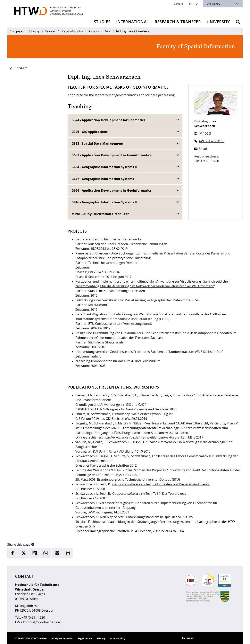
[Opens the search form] (238, 22)
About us (94, 31)
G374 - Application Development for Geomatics (108, 120)
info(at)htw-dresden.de (43, 622)
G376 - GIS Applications (90, 132)
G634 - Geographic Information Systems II (104, 167)
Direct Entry (213, 4)
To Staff (18, 68)
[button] (33, 544)
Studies (102, 22)
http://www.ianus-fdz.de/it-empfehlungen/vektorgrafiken (145, 437)
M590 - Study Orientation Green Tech (100, 214)
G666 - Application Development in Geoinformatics (112, 190)
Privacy (101, 638)
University (218, 22)
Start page (16, 31)
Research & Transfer (178, 22)
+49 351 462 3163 (211, 141)
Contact (178, 4)
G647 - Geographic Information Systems (103, 179)
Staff (107, 31)
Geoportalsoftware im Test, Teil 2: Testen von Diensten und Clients (161, 484)
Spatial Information (72, 31)
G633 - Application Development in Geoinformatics (112, 155)
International (133, 22)
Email (203, 149)
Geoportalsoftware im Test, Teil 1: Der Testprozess (149, 494)
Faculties (50, 31)
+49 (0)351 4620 (33, 617)
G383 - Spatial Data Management (97, 143)
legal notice (85, 638)
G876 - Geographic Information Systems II (104, 202)
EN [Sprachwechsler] (191, 4)
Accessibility (118, 638)
